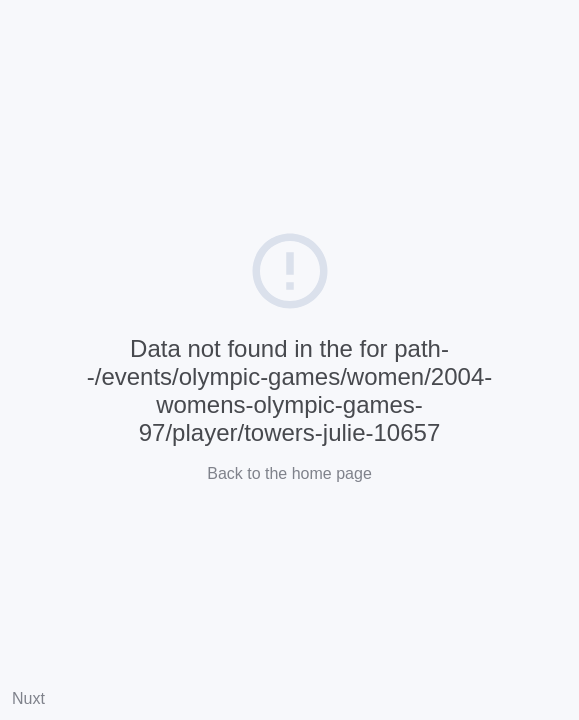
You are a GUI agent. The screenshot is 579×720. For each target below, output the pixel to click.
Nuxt (28, 698)
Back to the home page (289, 473)
